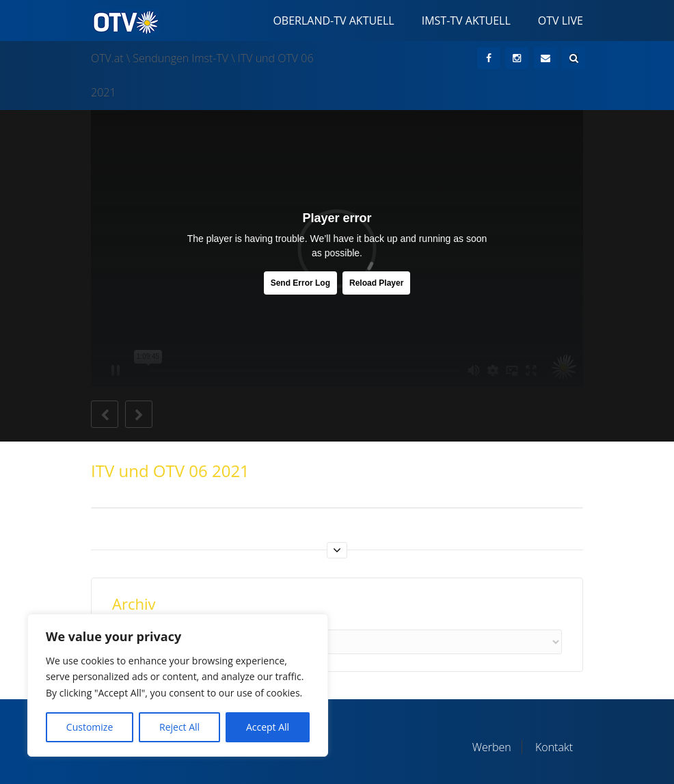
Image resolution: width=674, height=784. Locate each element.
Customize (90, 727)
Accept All (268, 727)
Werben (492, 747)
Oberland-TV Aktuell (333, 21)
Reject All (179, 727)
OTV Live (561, 21)
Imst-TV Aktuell (466, 21)
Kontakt (554, 747)
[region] (178, 685)
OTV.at (107, 58)
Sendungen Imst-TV (180, 58)
